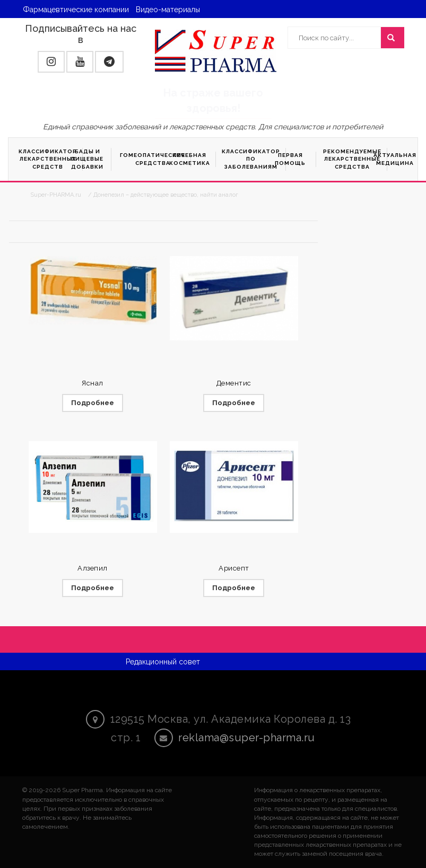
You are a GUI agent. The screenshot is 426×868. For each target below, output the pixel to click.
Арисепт (234, 568)
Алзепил (93, 568)
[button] (51, 62)
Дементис (234, 383)
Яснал (93, 383)
